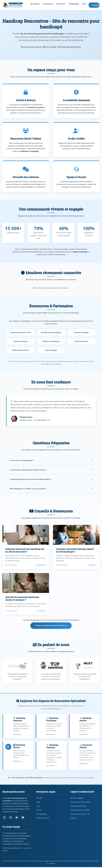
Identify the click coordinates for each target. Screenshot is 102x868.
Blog (38, 803)
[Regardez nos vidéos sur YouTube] (23, 818)
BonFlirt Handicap (20, 341)
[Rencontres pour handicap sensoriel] (18, 726)
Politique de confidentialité (80, 803)
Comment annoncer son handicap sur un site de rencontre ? (25, 550)
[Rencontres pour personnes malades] (84, 756)
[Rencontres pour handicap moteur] (18, 756)
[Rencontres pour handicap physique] (51, 756)
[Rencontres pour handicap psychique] (51, 726)
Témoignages (74, 4)
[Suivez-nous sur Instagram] (11, 818)
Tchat (38, 807)
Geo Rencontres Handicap (51, 332)
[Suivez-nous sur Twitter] (17, 818)
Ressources (61, 4)
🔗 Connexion (94, 5)
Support (74, 819)
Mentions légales (77, 799)
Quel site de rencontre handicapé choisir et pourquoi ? (22, 598)
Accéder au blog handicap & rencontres (51, 625)
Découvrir (93, 565)
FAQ (84, 4)
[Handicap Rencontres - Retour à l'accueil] (13, 5)
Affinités (39, 799)
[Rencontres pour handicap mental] (84, 726)
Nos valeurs (35, 4)
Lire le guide (41, 565)
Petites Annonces (43, 819)
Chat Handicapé (51, 350)
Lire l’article (41, 611)
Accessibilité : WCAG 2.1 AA (80, 815)
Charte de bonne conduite (80, 811)
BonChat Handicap (82, 332)
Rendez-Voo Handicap (51, 341)
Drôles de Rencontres (20, 350)
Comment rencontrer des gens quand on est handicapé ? (75, 550)
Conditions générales (78, 807)
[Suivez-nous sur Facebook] (4, 818)
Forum (39, 811)
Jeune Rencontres (82, 341)
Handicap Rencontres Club (20, 332)
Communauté (48, 4)
